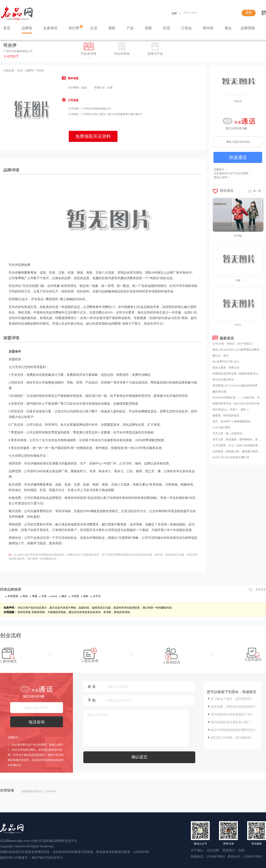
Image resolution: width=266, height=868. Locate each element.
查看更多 (257, 590)
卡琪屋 (75, 596)
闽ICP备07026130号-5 (47, 858)
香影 (86, 596)
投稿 (241, 850)
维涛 (25, 596)
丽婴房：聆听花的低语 (226, 415)
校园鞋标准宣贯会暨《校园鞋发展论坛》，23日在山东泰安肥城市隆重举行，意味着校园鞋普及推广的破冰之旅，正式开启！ (238, 374)
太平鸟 (97, 596)
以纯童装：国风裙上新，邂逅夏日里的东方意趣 (238, 451)
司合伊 (40, 71)
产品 (130, 28)
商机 (112, 28)
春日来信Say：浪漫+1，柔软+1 (231, 410)
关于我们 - (198, 850)
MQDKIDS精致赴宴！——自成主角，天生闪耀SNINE (238, 398)
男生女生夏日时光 (223, 380)
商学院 (208, 28)
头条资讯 (50, 28)
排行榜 (74, 28)
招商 (148, 28)
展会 (228, 28)
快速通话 (238, 157)
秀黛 (35, 596)
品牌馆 (27, 28)
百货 (166, 28)
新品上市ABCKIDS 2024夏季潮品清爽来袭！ (238, 350)
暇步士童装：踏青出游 (226, 368)
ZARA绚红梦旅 (222, 427)
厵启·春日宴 (220, 392)
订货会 (186, 28)
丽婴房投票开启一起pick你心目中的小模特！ (238, 404)
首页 (7, 28)
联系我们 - (230, 850)
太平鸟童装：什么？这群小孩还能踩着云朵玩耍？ (238, 445)
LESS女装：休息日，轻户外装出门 (233, 344)
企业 (94, 28)
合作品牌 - (214, 850)
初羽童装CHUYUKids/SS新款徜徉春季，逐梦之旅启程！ (238, 386)
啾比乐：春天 (221, 356)
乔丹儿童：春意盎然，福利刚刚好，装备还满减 (238, 439)
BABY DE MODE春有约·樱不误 (231, 457)
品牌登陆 (248, 28)
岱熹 (44, 596)
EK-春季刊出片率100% (226, 362)
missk (54, 596)
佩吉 (64, 596)
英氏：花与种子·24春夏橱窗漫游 (232, 421)
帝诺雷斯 (13, 596)
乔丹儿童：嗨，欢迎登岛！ (229, 433)
